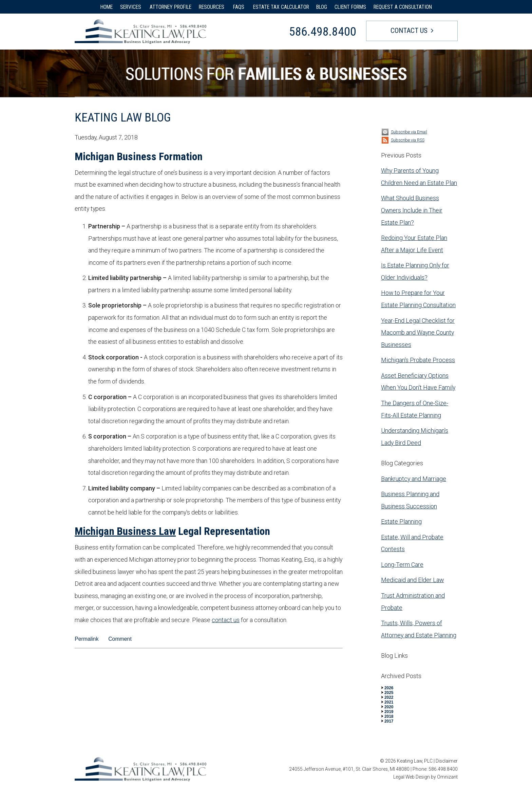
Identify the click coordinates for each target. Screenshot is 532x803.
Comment (120, 639)
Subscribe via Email (409, 132)
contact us (226, 620)
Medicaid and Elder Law (412, 580)
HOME (107, 7)
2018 (389, 716)
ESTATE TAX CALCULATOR (281, 7)
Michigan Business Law (125, 531)
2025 (389, 693)
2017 (389, 721)
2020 (389, 707)
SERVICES (131, 7)
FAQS (239, 7)
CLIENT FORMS (350, 7)
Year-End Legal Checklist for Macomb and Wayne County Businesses (418, 333)
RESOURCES (212, 7)
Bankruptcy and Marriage (414, 479)
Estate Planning (401, 521)
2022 (389, 697)
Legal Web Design (412, 777)
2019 (389, 712)
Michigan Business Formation (139, 157)
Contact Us (409, 31)
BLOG (322, 7)
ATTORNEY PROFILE (170, 7)
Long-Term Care (402, 565)
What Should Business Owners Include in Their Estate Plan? (412, 210)
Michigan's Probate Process (418, 360)
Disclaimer (447, 761)
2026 (389, 688)
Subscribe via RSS (408, 140)
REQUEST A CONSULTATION (403, 7)
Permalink (87, 639)
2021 (389, 702)
